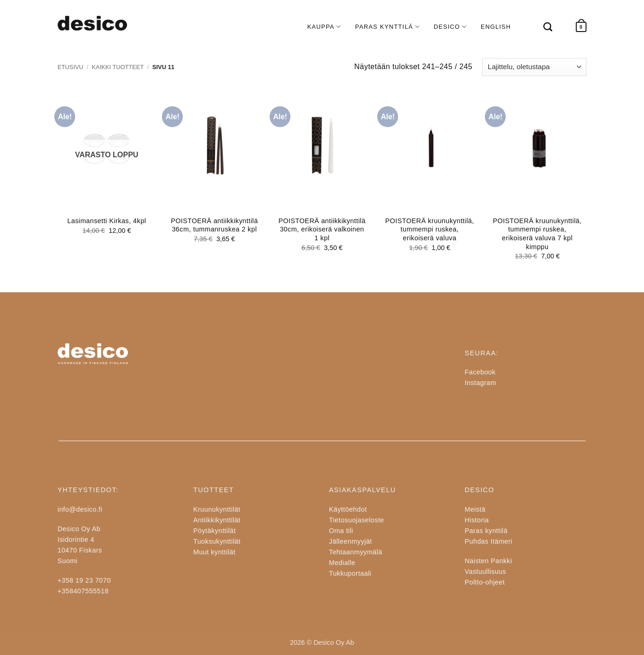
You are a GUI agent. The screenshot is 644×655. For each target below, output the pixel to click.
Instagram (481, 383)
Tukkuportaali (350, 573)
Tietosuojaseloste (357, 520)
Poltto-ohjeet (485, 582)
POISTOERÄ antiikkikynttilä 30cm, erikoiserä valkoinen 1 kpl (322, 229)
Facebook (480, 372)
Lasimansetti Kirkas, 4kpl (107, 221)
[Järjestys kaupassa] (534, 67)
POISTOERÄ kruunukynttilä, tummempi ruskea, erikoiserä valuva (429, 229)
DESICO (450, 27)
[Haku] (543, 27)
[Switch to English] (496, 27)
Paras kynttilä (486, 531)
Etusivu (70, 67)
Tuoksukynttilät (217, 541)
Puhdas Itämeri (489, 541)
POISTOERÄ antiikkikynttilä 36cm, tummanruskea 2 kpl (214, 225)
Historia (477, 520)
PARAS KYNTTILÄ (387, 27)
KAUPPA (324, 27)
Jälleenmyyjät (351, 541)
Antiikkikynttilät (217, 520)
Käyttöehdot (348, 509)
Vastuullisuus (486, 572)
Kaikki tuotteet (118, 67)
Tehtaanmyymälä (356, 552)
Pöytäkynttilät (215, 531)
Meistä (475, 509)
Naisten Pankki (489, 561)
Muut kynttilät (215, 552)
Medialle (342, 563)
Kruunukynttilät (217, 509)
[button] (581, 27)
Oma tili (341, 531)
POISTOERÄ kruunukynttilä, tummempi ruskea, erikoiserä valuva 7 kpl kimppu (537, 234)
